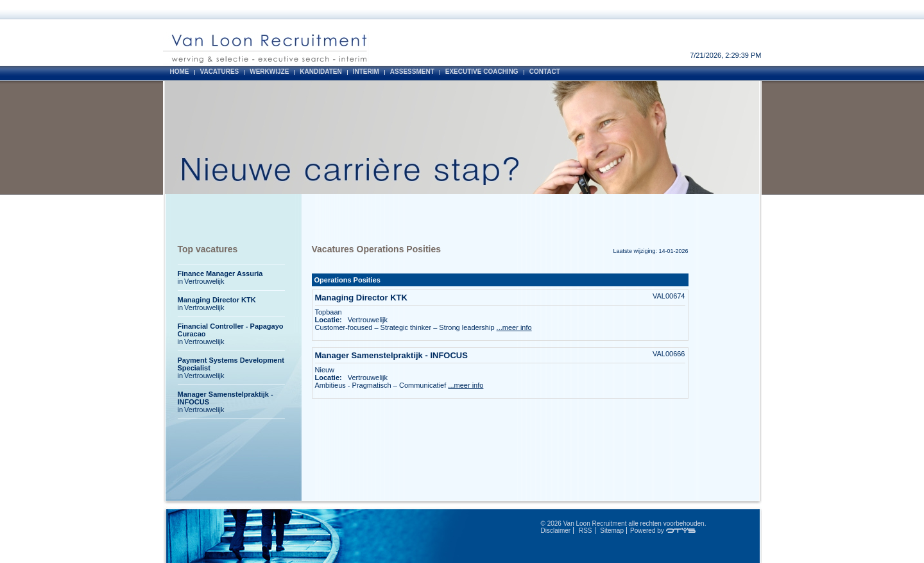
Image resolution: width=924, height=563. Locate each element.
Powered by (663, 531)
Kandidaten (321, 72)
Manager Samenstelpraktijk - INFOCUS (393, 355)
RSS (586, 531)
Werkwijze (269, 72)
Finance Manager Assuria (220, 273)
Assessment (412, 72)
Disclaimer (556, 531)
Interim (366, 72)
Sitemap (612, 531)
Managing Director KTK (363, 298)
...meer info (514, 327)
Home (180, 72)
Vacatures (220, 72)
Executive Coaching (482, 72)
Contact (545, 72)
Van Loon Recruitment (595, 524)
